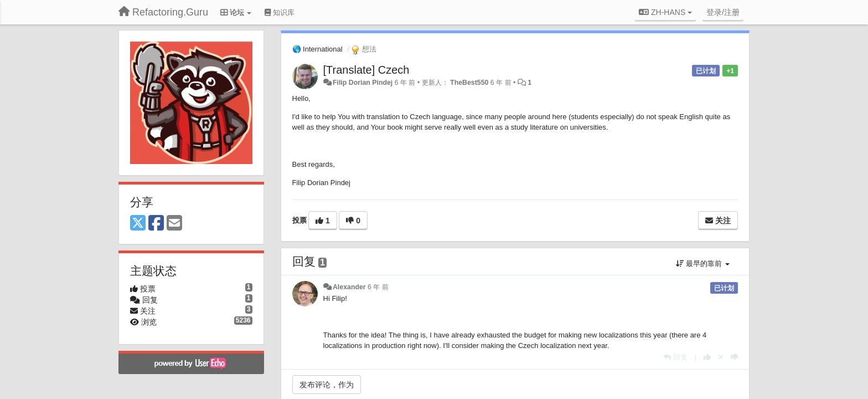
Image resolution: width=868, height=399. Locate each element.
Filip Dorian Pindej (363, 83)
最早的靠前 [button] (703, 264)
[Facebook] (156, 224)
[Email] (174, 224)
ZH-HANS (665, 12)
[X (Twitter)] (138, 224)
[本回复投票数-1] (734, 357)
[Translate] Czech (366, 70)
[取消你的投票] (721, 357)
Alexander (349, 287)
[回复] (676, 357)
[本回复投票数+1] (707, 357)
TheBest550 (469, 83)
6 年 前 (378, 287)
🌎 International (317, 49)
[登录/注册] (723, 12)
